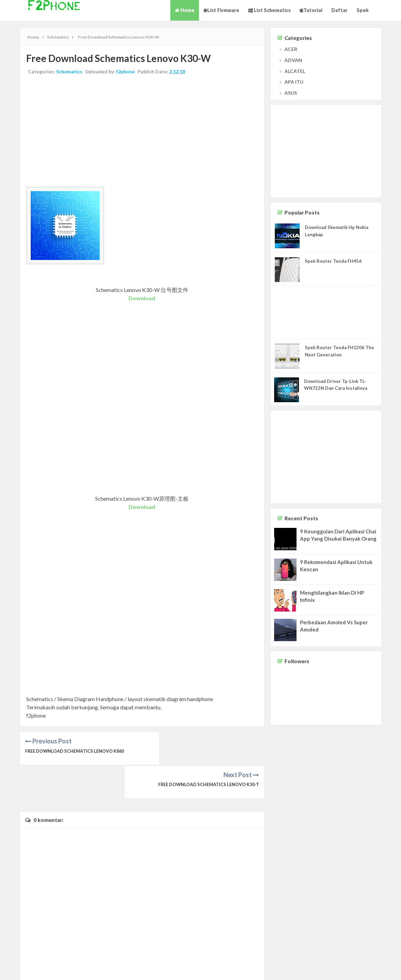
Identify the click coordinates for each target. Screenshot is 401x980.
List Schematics (269, 10)
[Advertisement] (142, 132)
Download (142, 298)
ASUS (291, 93)
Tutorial (311, 10)
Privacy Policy (384, 968)
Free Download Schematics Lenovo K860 (76, 752)
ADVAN (293, 60)
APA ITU (294, 82)
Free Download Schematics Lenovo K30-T (207, 752)
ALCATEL (295, 71)
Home (185, 10)
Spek (363, 10)
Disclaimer (359, 968)
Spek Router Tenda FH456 (333, 261)
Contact (338, 968)
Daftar (339, 10)
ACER (291, 49)
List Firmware (221, 10)
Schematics (70, 72)
